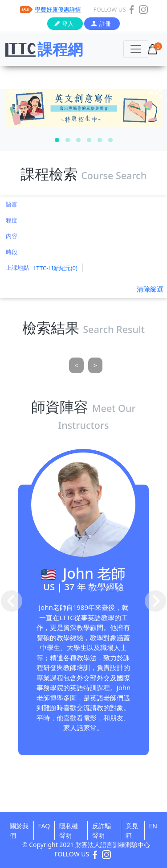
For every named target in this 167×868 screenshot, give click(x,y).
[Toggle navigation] (136, 49)
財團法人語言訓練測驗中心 (113, 845)
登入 (68, 24)
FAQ (44, 826)
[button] (57, 140)
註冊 (105, 24)
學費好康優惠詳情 (58, 9)
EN (153, 826)
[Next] (96, 365)
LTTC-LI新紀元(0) (55, 268)
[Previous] (76, 365)
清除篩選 (150, 289)
